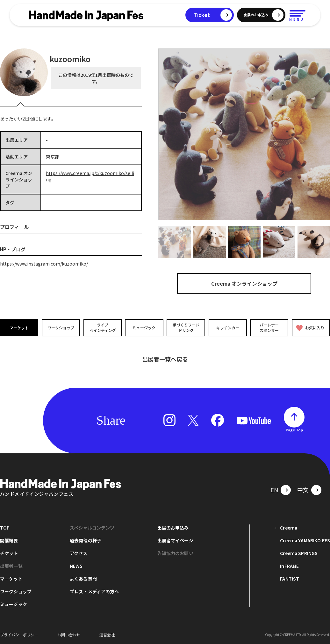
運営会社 (107, 634)
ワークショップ (61, 327)
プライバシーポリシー (19, 634)
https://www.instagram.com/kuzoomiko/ (44, 264)
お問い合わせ (69, 634)
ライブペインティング (102, 327)
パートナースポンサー (269, 327)
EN (274, 489)
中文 (303, 489)
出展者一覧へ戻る (165, 359)
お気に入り (310, 328)
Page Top (294, 429)
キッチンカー (227, 327)
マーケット (19, 327)
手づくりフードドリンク (186, 327)
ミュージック (144, 327)
